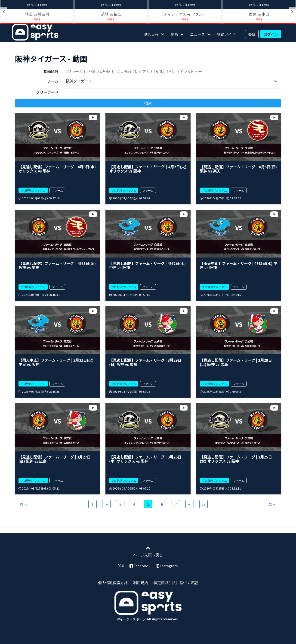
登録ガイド (226, 34)
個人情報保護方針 (113, 582)
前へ (23, 504)
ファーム (73, 71)
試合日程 (151, 34)
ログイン (271, 34)
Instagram (167, 566)
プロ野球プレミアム (131, 71)
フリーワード (47, 92)
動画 (174, 34)
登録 (252, 34)
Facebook (140, 566)
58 (203, 504)
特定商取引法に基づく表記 (176, 582)
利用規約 (141, 582)
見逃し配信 (163, 71)
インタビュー (189, 71)
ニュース (197, 34)
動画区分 (51, 71)
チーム (53, 81)
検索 (148, 103)
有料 (37, 19)
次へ (273, 504)
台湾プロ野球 (97, 71)
